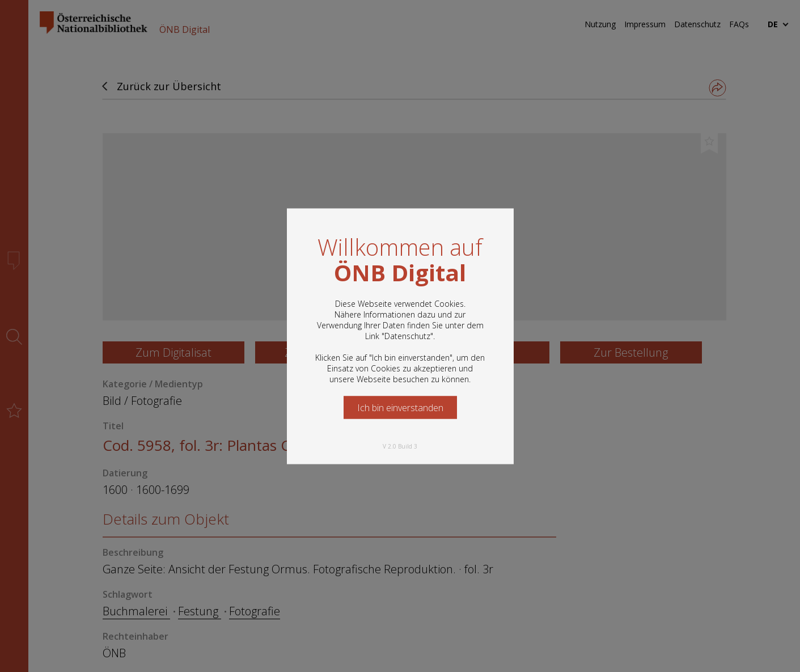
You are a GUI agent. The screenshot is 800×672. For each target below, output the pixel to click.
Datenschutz (407, 335)
